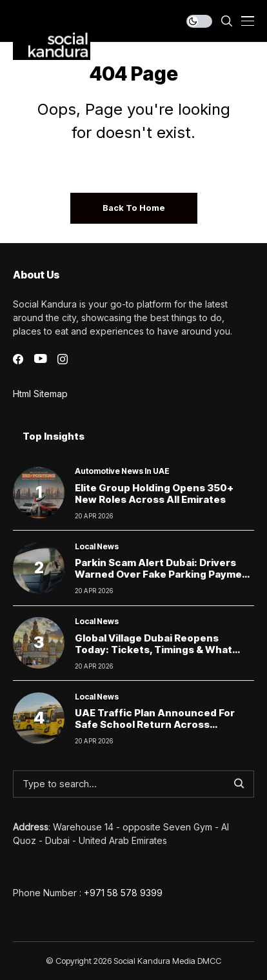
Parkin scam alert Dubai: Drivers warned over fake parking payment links (164, 574)
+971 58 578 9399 (123, 893)
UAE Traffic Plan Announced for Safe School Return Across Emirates (155, 724)
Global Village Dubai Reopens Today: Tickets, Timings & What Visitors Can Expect (153, 650)
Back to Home (134, 208)
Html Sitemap (40, 394)
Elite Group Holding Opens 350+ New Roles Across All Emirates (154, 494)
